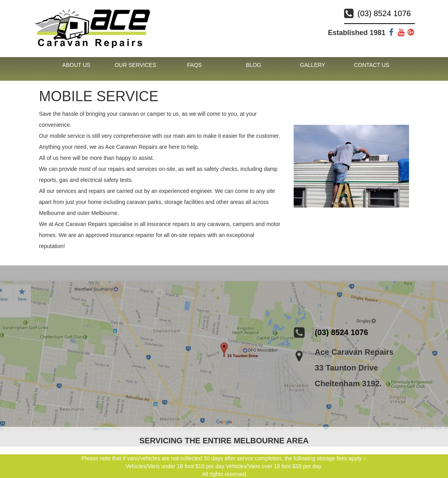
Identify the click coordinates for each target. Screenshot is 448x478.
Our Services (135, 65)
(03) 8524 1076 (384, 13)
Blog (254, 65)
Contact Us (372, 65)
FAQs (194, 65)
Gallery (313, 65)
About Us (76, 65)
